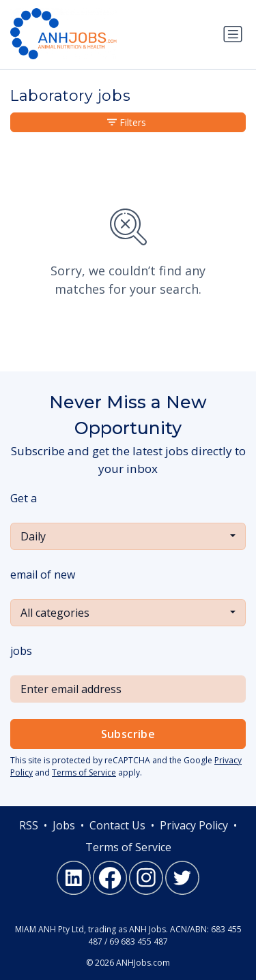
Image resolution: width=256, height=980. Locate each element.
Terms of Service (84, 772)
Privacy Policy (194, 825)
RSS (29, 825)
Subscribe (128, 734)
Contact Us (117, 825)
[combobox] (128, 536)
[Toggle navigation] (233, 34)
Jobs (64, 825)
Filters (127, 122)
